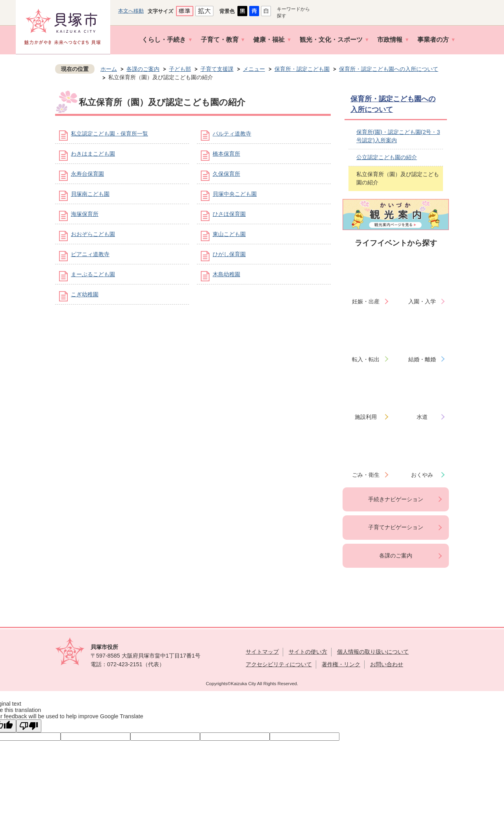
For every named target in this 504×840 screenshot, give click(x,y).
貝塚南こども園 (90, 194)
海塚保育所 (85, 214)
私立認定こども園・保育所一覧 (109, 134)
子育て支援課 (217, 69)
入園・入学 (422, 301)
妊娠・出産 (366, 301)
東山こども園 (229, 234)
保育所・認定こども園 (302, 69)
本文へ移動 (131, 11)
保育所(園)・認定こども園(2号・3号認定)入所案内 (398, 136)
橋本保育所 (226, 154)
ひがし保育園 (229, 254)
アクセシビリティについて (279, 664)
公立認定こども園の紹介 (387, 157)
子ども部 (180, 69)
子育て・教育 (220, 40)
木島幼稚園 (226, 274)
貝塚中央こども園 (235, 194)
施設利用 (366, 417)
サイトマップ (262, 652)
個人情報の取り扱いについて (373, 652)
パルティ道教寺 (232, 134)
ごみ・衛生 (366, 475)
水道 (422, 417)
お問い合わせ (387, 664)
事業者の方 (433, 40)
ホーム (109, 69)
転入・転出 (366, 359)
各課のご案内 (143, 69)
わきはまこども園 (93, 154)
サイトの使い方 (308, 652)
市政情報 (390, 40)
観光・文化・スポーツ (331, 40)
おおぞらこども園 (93, 234)
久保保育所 (226, 174)
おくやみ (422, 475)
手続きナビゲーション (396, 499)
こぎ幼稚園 (85, 294)
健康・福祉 (269, 40)
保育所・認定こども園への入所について (389, 69)
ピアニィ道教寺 (90, 254)
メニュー (254, 69)
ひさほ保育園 (229, 214)
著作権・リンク (341, 664)
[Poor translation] (29, 726)
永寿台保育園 (87, 174)
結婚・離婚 (422, 359)
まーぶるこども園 (93, 274)
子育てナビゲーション (396, 527)
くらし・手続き (164, 40)
